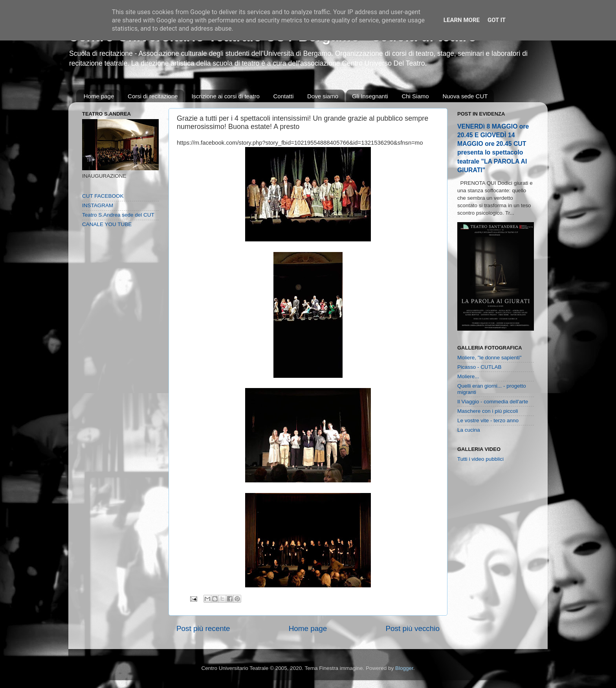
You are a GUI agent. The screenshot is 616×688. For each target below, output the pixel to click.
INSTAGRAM (98, 205)
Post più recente (203, 628)
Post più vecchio (412, 628)
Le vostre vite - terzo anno (488, 420)
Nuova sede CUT (465, 96)
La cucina (469, 430)
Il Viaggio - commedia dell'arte (493, 402)
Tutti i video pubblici (480, 459)
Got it (497, 20)
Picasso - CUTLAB (479, 367)
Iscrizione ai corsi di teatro (225, 96)
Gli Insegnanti (370, 96)
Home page (99, 96)
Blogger (404, 668)
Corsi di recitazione (153, 96)
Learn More (462, 20)
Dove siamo (323, 96)
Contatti (284, 96)
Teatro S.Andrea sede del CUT (118, 215)
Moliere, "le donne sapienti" (489, 358)
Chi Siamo (415, 96)
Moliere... (468, 376)
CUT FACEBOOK (103, 196)
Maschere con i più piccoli (488, 411)
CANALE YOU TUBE (107, 224)
